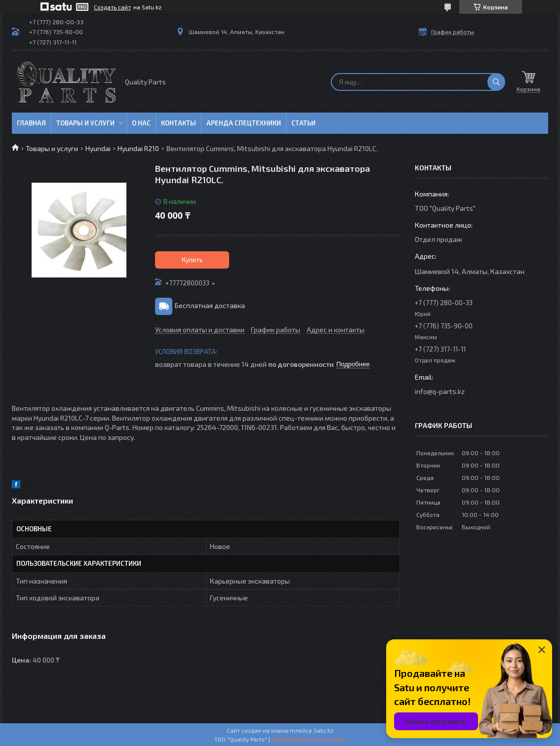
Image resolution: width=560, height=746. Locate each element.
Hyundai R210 (138, 148)
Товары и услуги (85, 123)
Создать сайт (112, 7)
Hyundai (98, 148)
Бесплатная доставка (210, 305)
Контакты (179, 123)
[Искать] (496, 82)
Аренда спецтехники (244, 123)
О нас (141, 123)
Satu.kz (323, 730)
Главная (31, 123)
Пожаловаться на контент (309, 739)
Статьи (303, 123)
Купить (192, 260)
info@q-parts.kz (440, 391)
